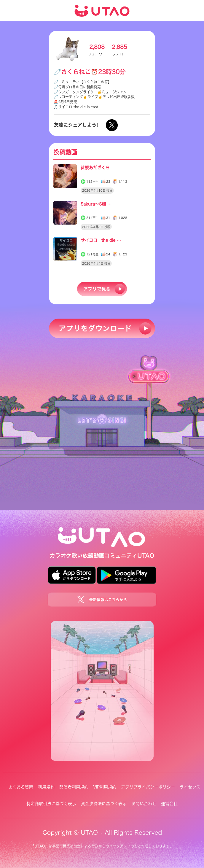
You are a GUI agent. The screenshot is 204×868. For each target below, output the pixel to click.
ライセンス (190, 787)
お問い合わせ (144, 804)
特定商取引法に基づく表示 (51, 804)
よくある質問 (21, 787)
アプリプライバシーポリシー (148, 787)
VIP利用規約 (105, 787)
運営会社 (169, 804)
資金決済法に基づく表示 (104, 804)
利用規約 (46, 787)
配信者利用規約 (74, 787)
